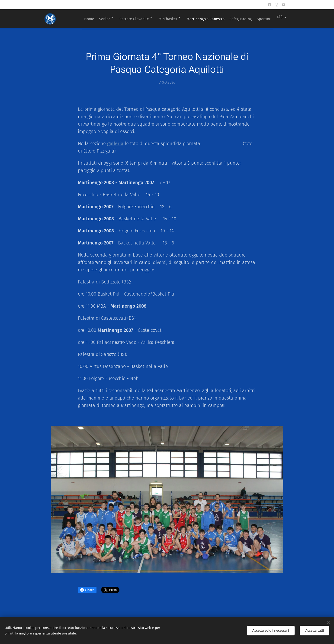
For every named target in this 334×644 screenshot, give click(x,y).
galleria (115, 143)
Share (87, 590)
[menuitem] (93, 19)
